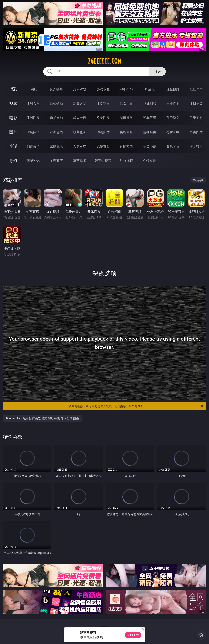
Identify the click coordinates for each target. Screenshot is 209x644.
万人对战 (80, 89)
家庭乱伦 (56, 146)
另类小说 (150, 146)
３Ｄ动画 (103, 103)
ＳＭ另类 (196, 103)
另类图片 (196, 132)
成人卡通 (80, 118)
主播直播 (173, 103)
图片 (13, 132)
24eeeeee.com (104, 61)
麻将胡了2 (126, 89)
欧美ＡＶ (80, 103)
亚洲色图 (56, 132)
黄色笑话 (173, 146)
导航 (13, 160)
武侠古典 (103, 146)
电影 (13, 118)
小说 (13, 146)
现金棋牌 (173, 89)
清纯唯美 (150, 132)
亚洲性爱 (33, 118)
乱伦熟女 (173, 118)
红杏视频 (126, 161)
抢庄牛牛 (196, 89)
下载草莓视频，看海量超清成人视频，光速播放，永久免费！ (135, 406)
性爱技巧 (196, 146)
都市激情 (33, 146)
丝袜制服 (150, 103)
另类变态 (196, 118)
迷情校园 (126, 146)
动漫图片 (103, 132)
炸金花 (150, 89)
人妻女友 (80, 146)
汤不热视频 (103, 161)
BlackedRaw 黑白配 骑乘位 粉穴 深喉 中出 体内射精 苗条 (42, 418)
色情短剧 (150, 161)
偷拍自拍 (56, 118)
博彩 (13, 89)
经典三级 (150, 118)
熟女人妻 (126, 103)
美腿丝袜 (126, 132)
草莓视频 (80, 161)
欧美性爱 (103, 118)
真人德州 (56, 89)
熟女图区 (173, 132)
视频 (13, 103)
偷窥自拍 (33, 132)
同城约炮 (33, 161)
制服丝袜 (126, 118)
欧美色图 (80, 132)
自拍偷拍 (56, 103)
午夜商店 (56, 161)
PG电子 (33, 89)
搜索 (158, 72)
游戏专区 (103, 89)
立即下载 (133, 635)
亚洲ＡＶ (33, 103)
